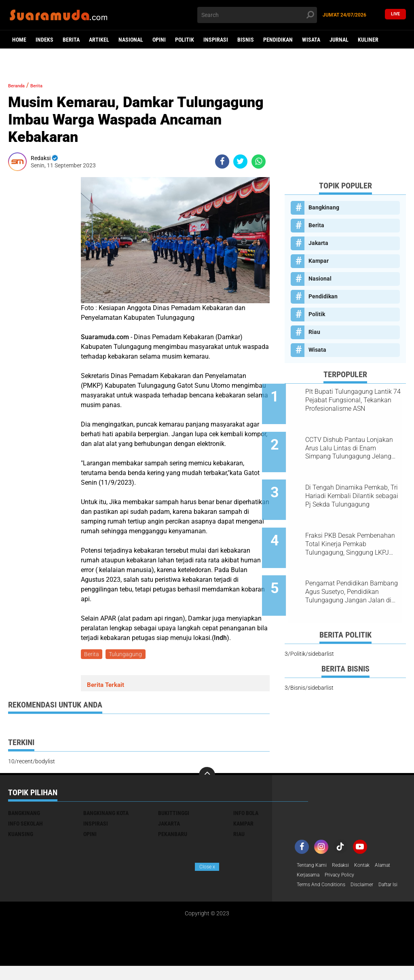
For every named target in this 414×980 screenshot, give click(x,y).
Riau (314, 332)
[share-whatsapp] (259, 162)
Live (395, 15)
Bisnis (246, 40)
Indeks (44, 40)
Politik (185, 40)
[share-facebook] (222, 162)
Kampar (319, 261)
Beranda (20, 85)
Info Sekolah (25, 825)
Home (19, 40)
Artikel (99, 40)
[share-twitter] (240, 162)
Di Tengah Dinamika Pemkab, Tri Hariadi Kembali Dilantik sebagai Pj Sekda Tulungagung (355, 482)
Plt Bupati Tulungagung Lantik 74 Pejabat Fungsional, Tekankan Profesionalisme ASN (356, 400)
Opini (159, 40)
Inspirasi (216, 40)
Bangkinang (324, 207)
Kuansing (21, 836)
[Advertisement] (345, 124)
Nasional (131, 40)
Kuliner (368, 40)
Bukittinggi (174, 815)
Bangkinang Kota (106, 815)
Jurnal (339, 40)
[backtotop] (207, 777)
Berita (71, 40)
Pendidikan (278, 40)
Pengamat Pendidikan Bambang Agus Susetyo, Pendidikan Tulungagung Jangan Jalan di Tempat (349, 564)
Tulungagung (128, 655)
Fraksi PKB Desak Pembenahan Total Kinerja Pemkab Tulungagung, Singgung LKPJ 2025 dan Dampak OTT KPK (351, 523)
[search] (257, 15)
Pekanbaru (173, 836)
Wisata (311, 40)
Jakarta (318, 243)
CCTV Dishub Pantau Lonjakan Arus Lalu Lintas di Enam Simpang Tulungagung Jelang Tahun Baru (355, 441)
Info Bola (246, 815)
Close (207, 867)
